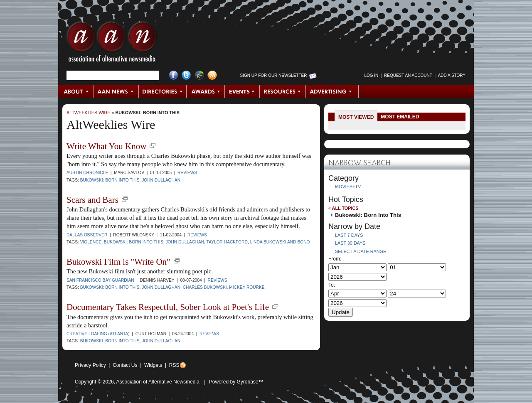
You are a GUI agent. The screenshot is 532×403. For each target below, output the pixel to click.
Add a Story (452, 75)
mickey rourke (247, 287)
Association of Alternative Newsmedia (158, 382)
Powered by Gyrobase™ (236, 382)
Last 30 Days (350, 243)
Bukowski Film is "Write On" (118, 262)
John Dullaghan (161, 180)
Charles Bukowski (205, 287)
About (76, 91)
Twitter (186, 75)
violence (91, 242)
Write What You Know (106, 146)
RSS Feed (212, 75)
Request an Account (408, 75)
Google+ (199, 75)
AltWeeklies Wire (88, 113)
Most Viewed (356, 117)
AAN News (117, 91)
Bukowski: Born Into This (147, 113)
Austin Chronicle (87, 173)
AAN (112, 44)
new (153, 145)
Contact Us (125, 365)
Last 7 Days (349, 235)
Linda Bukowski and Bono (280, 242)
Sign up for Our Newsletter (274, 75)
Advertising (332, 91)
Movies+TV (348, 187)
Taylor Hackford (227, 242)
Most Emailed (400, 117)
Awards (206, 91)
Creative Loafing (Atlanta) (98, 334)
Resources (283, 91)
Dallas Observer (87, 235)
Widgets (153, 365)
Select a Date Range (361, 251)
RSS (174, 365)
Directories (163, 91)
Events (242, 91)
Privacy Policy (90, 365)
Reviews (187, 173)
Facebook (174, 75)
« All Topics (343, 208)
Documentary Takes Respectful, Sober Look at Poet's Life (168, 307)
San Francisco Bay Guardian (100, 280)
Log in (371, 75)
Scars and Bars (92, 200)
